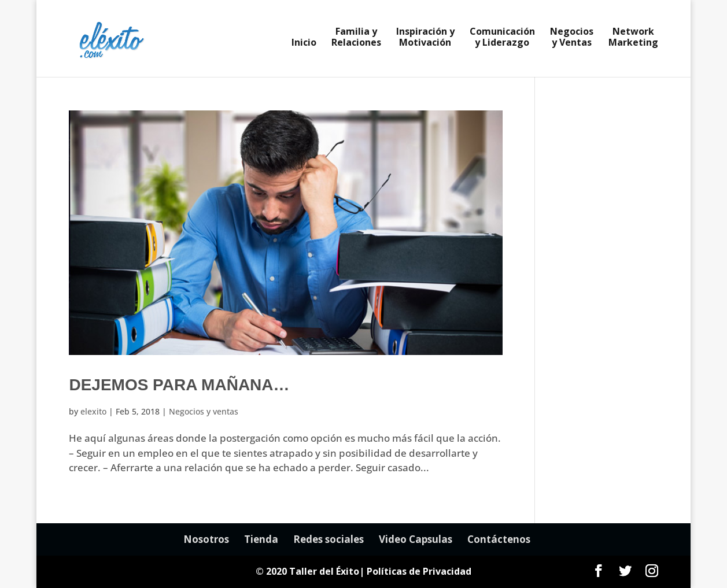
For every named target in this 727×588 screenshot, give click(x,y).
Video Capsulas (416, 539)
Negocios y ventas (204, 411)
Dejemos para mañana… (179, 385)
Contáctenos (499, 539)
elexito (93, 411)
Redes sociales (329, 539)
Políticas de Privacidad (419, 571)
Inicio (304, 43)
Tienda (261, 539)
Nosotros (206, 539)
